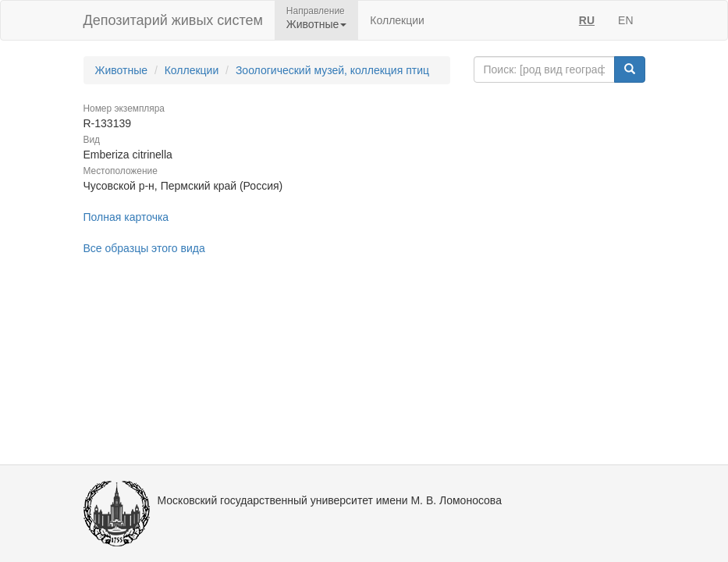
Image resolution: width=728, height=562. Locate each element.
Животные (122, 70)
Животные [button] (317, 24)
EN (625, 20)
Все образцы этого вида (144, 248)
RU (587, 20)
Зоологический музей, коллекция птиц (332, 70)
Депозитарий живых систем (173, 20)
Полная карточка (126, 217)
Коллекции (397, 20)
